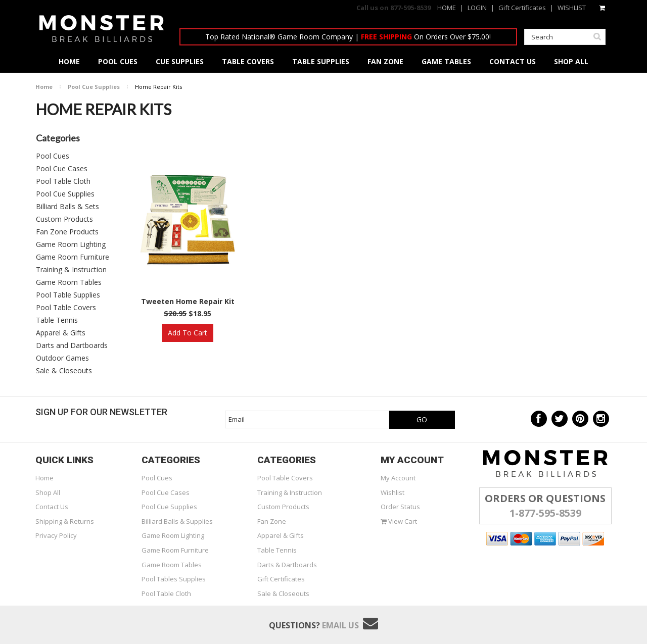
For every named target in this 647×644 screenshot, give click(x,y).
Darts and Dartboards (72, 345)
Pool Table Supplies (68, 295)
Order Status (400, 507)
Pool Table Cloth (63, 181)
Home (44, 87)
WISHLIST (572, 8)
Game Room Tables (69, 282)
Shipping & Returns (65, 521)
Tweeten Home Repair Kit (188, 302)
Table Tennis (57, 320)
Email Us (340, 625)
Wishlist (392, 492)
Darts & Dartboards (287, 565)
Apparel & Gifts (61, 333)
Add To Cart (188, 333)
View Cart (399, 521)
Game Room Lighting (71, 244)
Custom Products (64, 219)
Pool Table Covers (66, 307)
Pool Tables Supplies (174, 579)
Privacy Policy (56, 535)
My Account (398, 478)
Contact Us (52, 507)
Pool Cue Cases (62, 168)
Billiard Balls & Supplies (177, 521)
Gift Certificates (522, 8)
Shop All (48, 492)
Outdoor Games (62, 358)
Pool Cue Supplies (94, 87)
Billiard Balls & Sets (67, 206)
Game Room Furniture (73, 257)
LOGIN (477, 8)
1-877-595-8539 (545, 513)
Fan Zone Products (67, 232)
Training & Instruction (71, 269)
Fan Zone (272, 521)
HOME (447, 8)
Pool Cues (53, 156)
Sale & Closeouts (64, 370)
